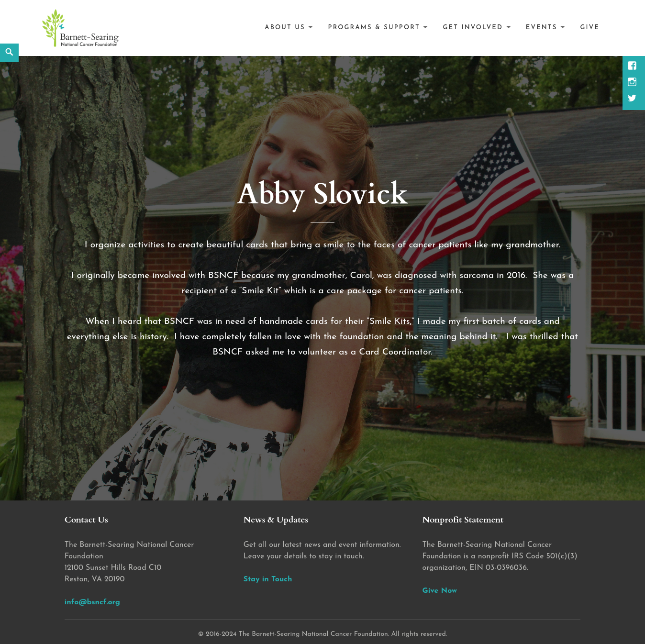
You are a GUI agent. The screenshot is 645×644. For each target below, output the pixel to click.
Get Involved (473, 28)
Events (542, 28)
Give (590, 28)
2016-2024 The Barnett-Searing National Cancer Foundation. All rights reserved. (326, 634)
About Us (285, 28)
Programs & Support (374, 28)
